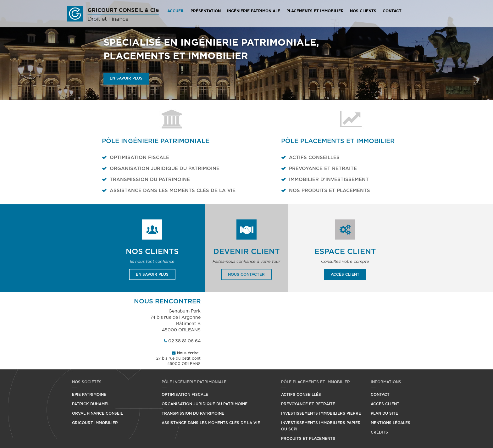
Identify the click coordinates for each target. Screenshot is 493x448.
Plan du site (384, 413)
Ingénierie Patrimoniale (254, 11)
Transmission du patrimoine (150, 180)
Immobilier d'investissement (329, 180)
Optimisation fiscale (139, 158)
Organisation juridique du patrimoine (165, 169)
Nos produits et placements (330, 191)
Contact (392, 11)
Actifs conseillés (314, 158)
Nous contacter (246, 274)
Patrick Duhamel (91, 404)
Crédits (379, 432)
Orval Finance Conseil (97, 413)
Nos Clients (363, 11)
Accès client (345, 274)
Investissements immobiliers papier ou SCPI (321, 426)
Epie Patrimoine (89, 395)
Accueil (176, 11)
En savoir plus (126, 78)
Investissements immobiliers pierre (321, 413)
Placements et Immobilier (315, 11)
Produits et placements (308, 439)
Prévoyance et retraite (323, 169)
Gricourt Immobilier (95, 423)
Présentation (206, 11)
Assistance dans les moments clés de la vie (173, 191)
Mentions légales (391, 423)
